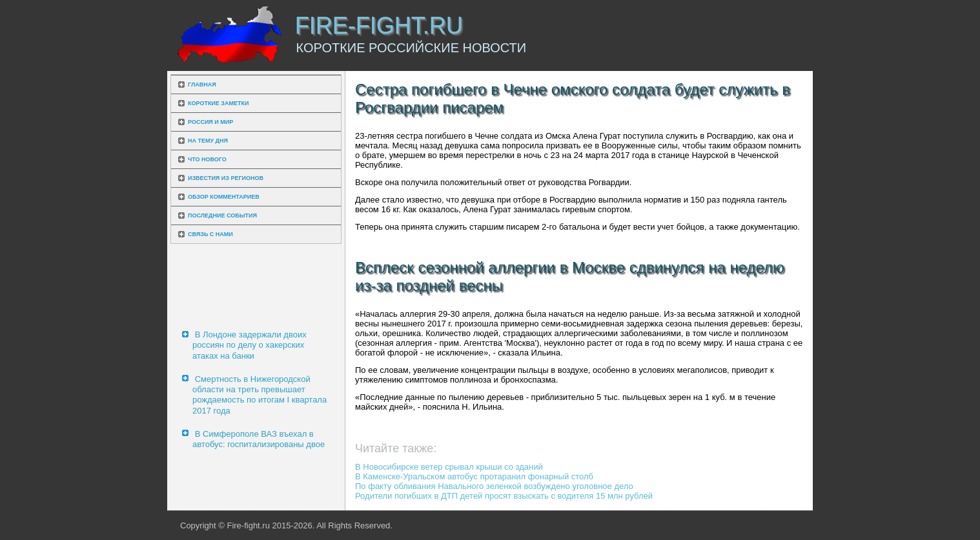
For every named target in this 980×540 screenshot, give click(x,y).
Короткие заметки (218, 103)
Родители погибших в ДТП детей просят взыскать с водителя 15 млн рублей (504, 496)
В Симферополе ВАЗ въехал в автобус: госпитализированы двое (259, 439)
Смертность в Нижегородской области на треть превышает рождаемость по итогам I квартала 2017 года (260, 395)
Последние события (222, 215)
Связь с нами (210, 234)
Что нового (207, 159)
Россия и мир (210, 122)
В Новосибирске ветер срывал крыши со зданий (449, 467)
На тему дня (208, 141)
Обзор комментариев (224, 197)
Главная (202, 85)
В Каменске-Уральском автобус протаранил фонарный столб (474, 476)
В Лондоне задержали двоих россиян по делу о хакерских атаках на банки (250, 345)
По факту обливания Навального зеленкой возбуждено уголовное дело (494, 486)
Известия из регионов (226, 178)
